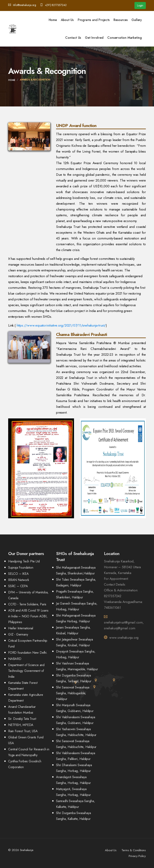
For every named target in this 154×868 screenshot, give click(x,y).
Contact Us (73, 38)
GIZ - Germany (18, 634)
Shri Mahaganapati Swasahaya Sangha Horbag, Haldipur (76, 618)
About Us (67, 20)
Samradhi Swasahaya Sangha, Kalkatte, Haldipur (76, 804)
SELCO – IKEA (18, 574)
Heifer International (21, 628)
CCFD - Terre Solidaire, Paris (27, 604)
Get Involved (94, 38)
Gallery (137, 20)
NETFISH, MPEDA (21, 725)
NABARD (15, 659)
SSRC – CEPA (18, 586)
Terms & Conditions (134, 850)
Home (53, 20)
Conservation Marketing (125, 38)
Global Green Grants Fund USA (26, 740)
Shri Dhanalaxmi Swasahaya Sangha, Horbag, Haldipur (74, 768)
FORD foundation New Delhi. (28, 653)
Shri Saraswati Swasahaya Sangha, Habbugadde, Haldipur (73, 693)
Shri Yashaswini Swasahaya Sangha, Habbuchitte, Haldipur (76, 732)
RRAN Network (19, 580)
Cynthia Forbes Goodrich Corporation (25, 764)
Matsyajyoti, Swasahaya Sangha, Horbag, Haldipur (73, 792)
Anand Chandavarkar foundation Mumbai (22, 710)
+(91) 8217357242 (53, 5)
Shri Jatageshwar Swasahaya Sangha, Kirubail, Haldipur (75, 642)
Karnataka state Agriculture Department (26, 698)
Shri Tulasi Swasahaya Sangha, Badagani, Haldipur (76, 582)
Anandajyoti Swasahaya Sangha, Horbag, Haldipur (73, 780)
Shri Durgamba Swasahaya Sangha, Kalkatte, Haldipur (73, 816)
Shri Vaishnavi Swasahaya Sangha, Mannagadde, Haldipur (77, 666)
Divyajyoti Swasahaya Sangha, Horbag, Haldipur (76, 654)
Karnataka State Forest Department (23, 686)
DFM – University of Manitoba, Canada (28, 595)
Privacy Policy (137, 856)
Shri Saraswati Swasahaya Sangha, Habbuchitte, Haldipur (76, 744)
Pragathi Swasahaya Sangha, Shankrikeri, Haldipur (75, 594)
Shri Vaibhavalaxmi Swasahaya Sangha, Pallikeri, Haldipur (76, 756)
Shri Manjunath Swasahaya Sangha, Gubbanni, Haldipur (75, 708)
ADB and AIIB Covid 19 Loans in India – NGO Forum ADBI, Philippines (28, 616)
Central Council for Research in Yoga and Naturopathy (29, 752)
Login (140, 5)
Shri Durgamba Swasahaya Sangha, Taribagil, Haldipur (74, 678)
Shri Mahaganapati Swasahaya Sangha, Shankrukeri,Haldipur (76, 570)
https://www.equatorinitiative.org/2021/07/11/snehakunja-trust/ (61, 325)
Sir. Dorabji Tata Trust (22, 719)
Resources (120, 20)
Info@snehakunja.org (22, 5)
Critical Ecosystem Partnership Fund (28, 644)
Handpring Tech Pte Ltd (24, 561)
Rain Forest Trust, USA (23, 731)
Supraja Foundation (21, 568)
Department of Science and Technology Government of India (26, 671)
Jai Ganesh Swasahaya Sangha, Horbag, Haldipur (77, 606)
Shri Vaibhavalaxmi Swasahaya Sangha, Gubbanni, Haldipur (76, 720)
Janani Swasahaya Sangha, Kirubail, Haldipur (73, 630)
